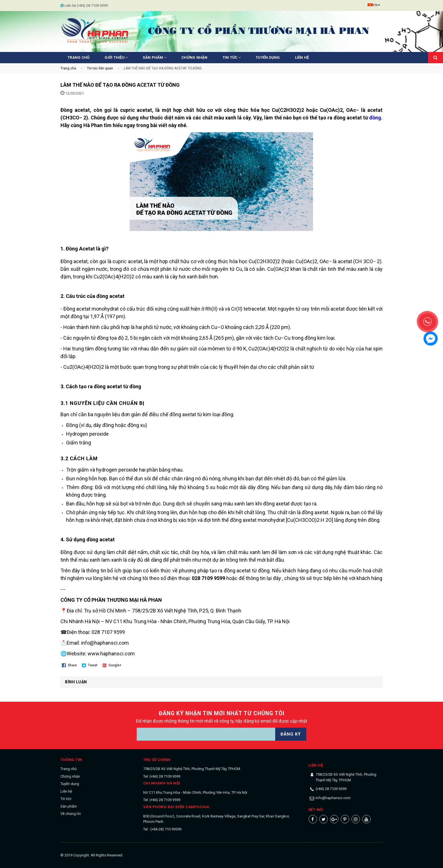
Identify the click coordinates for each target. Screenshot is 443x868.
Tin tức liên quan (100, 68)
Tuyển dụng (268, 57)
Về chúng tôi (71, 814)
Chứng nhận (195, 57)
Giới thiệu (116, 57)
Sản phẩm (155, 57)
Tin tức (232, 57)
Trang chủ (79, 57)
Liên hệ (302, 57)
